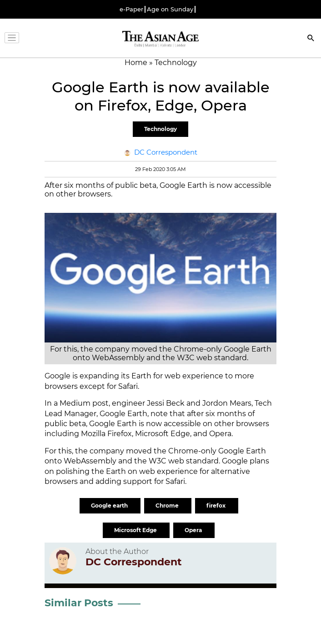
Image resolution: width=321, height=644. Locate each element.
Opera (194, 530)
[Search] (311, 39)
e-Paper (131, 9)
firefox (217, 506)
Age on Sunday (170, 9)
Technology (160, 129)
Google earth (110, 506)
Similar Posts (79, 603)
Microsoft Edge (136, 530)
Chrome (168, 506)
